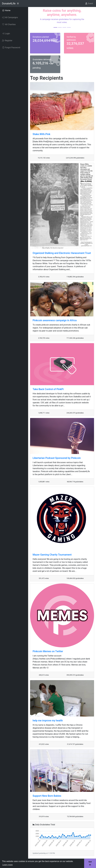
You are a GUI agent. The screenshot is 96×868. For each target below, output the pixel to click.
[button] (35, 20)
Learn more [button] (7, 865)
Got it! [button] (90, 863)
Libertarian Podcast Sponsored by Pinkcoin (57, 458)
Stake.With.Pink (41, 134)
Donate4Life (9, 3)
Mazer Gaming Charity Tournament (52, 555)
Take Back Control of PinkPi (48, 389)
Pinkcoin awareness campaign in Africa (55, 320)
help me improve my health (48, 721)
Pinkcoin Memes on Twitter (48, 651)
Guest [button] (89, 3)
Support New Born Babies (47, 796)
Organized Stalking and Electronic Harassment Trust (62, 253)
